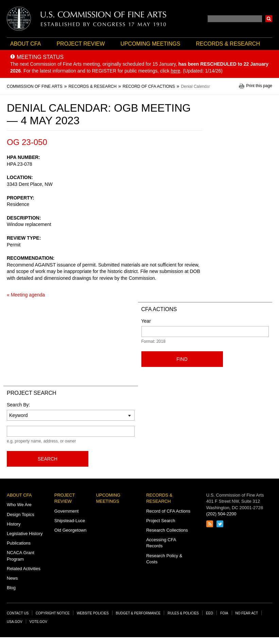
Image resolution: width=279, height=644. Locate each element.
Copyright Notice (53, 613)
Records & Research (228, 44)
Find (182, 359)
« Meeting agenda (26, 295)
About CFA (25, 44)
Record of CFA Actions (168, 511)
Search (269, 19)
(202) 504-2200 (221, 514)
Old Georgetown (71, 530)
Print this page (259, 86)
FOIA (224, 613)
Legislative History (25, 534)
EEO (210, 613)
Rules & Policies (183, 613)
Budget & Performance (138, 613)
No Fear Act (247, 613)
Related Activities (24, 569)
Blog (11, 588)
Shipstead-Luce (70, 521)
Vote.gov (38, 622)
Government (67, 511)
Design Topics (21, 514)
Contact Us (18, 613)
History (14, 524)
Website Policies (93, 613)
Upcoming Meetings (150, 44)
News (12, 578)
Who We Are (19, 505)
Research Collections (167, 530)
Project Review (81, 44)
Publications (19, 543)
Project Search (161, 521)
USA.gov (15, 622)
